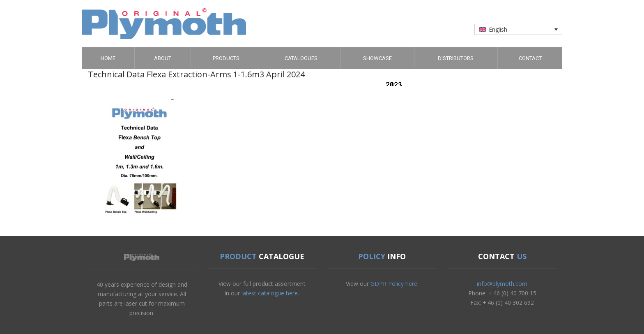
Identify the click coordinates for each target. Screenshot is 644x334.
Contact (530, 58)
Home (108, 58)
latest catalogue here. (270, 293)
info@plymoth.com (502, 284)
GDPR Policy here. (394, 284)
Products (226, 58)
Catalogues (301, 58)
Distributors (456, 58)
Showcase (377, 58)
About (163, 58)
